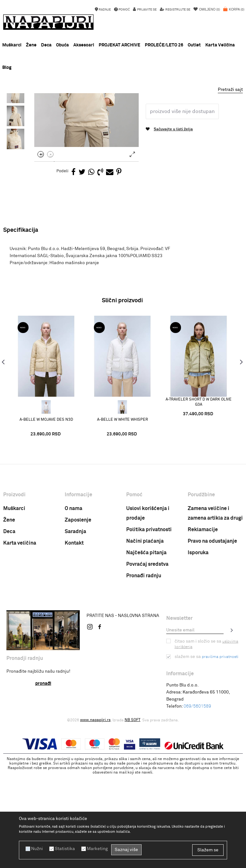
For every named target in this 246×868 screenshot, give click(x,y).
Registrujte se (177, 10)
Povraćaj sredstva (147, 657)
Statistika (65, 849)
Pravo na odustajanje (212, 634)
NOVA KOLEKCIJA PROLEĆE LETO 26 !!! (123, 99)
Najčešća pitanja (146, 646)
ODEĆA (78, 109)
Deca (9, 625)
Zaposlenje (78, 613)
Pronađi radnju (144, 669)
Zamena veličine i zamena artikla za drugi (215, 606)
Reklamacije (203, 623)
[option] (123, 99)
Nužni (37, 849)
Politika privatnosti (149, 623)
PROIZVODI (57, 109)
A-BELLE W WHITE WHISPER (123, 513)
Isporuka (198, 646)
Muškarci (14, 602)
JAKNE (95, 109)
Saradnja (75, 625)
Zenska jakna (118, 109)
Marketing (97, 849)
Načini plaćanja (145, 634)
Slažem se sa (206, 750)
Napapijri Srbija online (23, 109)
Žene (9, 613)
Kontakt (74, 636)
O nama (74, 602)
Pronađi (43, 777)
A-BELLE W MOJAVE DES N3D (46, 513)
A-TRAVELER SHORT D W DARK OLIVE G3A (199, 495)
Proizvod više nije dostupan (182, 205)
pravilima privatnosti (220, 750)
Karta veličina (20, 636)
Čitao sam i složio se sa (206, 737)
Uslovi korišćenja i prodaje (148, 606)
